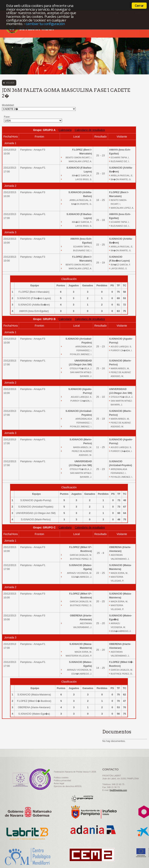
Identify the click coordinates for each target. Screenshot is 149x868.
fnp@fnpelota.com (118, 790)
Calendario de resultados (90, 130)
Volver (10, 83)
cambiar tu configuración (45, 24)
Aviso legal (59, 783)
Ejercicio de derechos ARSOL (68, 786)
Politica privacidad (62, 780)
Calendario (65, 130)
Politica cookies (61, 778)
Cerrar (139, 6)
